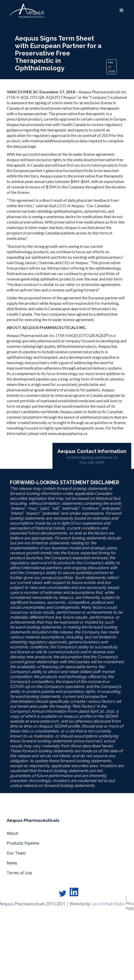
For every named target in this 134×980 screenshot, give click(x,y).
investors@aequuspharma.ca (92, 457)
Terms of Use (19, 873)
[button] (122, 10)
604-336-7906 (92, 462)
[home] (25, 11)
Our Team (16, 853)
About (12, 833)
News (12, 863)
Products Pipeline (23, 843)
